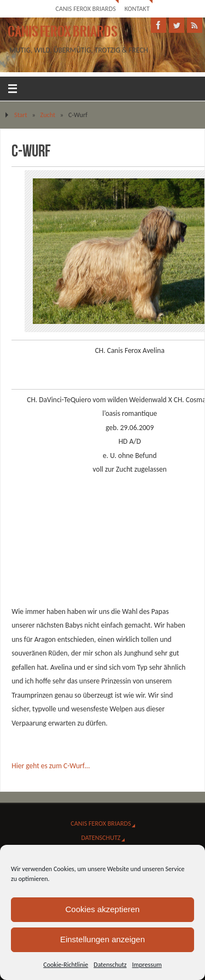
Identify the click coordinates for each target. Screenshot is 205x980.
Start (21, 115)
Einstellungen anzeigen (102, 939)
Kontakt (137, 8)
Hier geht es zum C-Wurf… (51, 766)
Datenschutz (110, 965)
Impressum (147, 965)
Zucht (48, 115)
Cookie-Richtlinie (66, 965)
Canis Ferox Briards (85, 8)
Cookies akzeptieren (103, 909)
